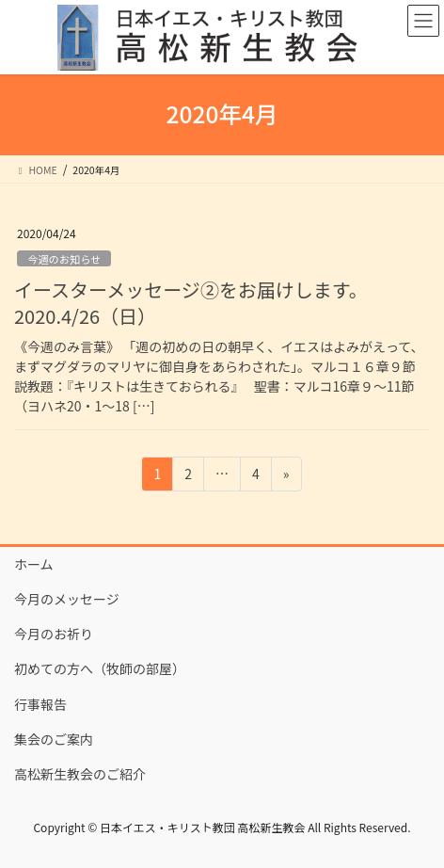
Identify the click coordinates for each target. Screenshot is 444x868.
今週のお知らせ (64, 259)
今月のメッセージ (67, 599)
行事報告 (40, 704)
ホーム (34, 564)
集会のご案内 (54, 739)
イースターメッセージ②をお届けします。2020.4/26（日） (191, 303)
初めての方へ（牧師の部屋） (100, 668)
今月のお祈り (54, 634)
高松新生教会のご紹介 (80, 774)
